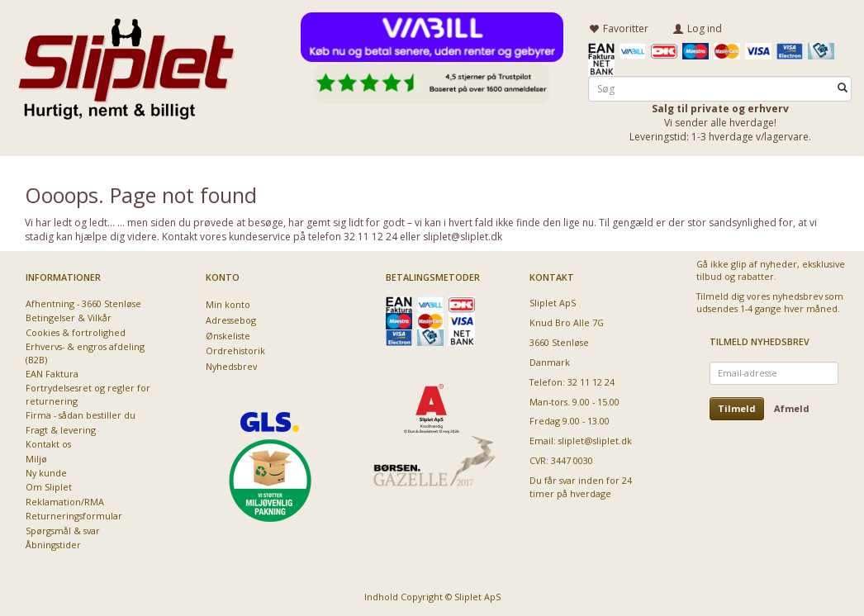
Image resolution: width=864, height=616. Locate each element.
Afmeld (792, 408)
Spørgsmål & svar (63, 530)
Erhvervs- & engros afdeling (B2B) (85, 353)
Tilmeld (737, 408)
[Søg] (843, 88)
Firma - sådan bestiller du (81, 415)
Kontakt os (48, 444)
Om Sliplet (49, 487)
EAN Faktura (52, 374)
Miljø (36, 458)
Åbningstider (53, 545)
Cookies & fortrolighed (76, 332)
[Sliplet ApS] (126, 64)
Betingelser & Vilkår (69, 317)
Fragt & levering (61, 429)
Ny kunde (46, 473)
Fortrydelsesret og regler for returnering (88, 394)
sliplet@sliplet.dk (595, 441)
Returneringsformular (74, 516)
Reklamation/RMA (65, 501)
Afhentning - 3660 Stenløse (83, 303)
